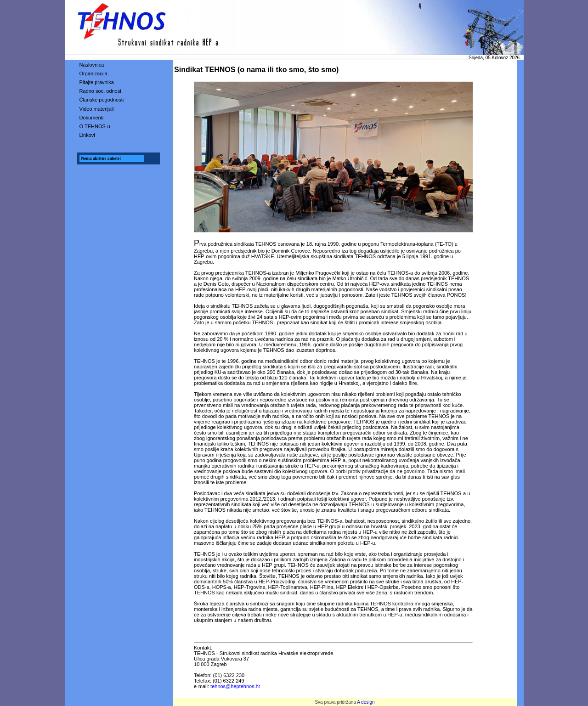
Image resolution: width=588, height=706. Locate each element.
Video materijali (97, 109)
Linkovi (87, 135)
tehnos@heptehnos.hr (235, 686)
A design (366, 702)
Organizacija (93, 73)
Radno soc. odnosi (100, 91)
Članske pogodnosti (102, 100)
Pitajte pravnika (97, 82)
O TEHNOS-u (95, 126)
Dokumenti (92, 118)
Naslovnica (92, 65)
